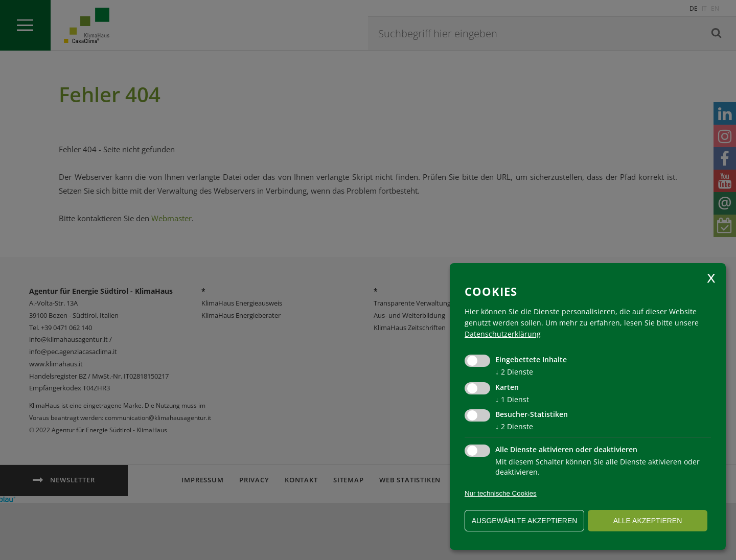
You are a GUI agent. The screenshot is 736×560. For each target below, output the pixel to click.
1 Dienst (512, 399)
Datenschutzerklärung (503, 334)
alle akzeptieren (648, 521)
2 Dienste (514, 372)
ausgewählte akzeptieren (525, 521)
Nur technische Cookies (501, 493)
